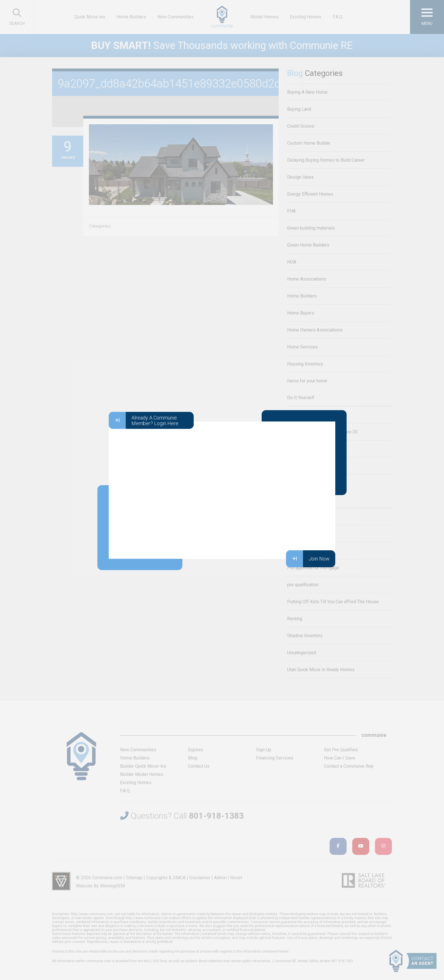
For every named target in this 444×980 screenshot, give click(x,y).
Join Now (308, 559)
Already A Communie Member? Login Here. (144, 420)
